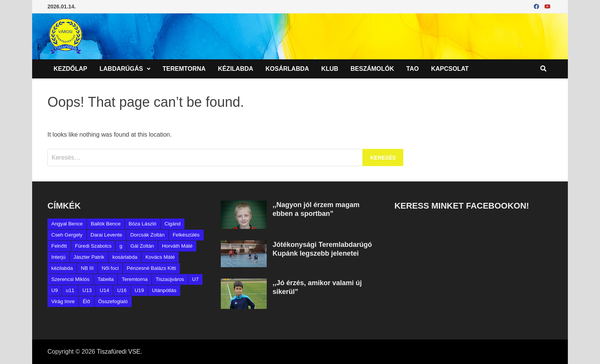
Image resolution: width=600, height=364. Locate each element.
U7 (195, 279)
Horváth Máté (177, 246)
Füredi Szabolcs (93, 246)
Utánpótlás (164, 290)
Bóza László (143, 224)
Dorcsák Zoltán (147, 235)
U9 (55, 290)
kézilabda (62, 268)
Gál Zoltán (142, 246)
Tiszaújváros (170, 279)
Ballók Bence (106, 224)
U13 (87, 290)
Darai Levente (107, 235)
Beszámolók (372, 69)
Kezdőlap (70, 69)
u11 (70, 290)
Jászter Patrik (89, 257)
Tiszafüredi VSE (119, 352)
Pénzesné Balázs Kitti (151, 268)
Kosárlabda (287, 69)
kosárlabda (125, 257)
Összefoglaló (113, 301)
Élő (86, 301)
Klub (330, 69)
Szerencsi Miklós (70, 279)
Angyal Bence (67, 224)
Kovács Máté (160, 257)
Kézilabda (235, 69)
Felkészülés (186, 235)
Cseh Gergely (67, 235)
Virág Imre (63, 301)
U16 (122, 290)
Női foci (110, 268)
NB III (87, 268)
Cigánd (173, 224)
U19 (139, 290)
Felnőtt (59, 246)
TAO (413, 69)
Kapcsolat (450, 69)
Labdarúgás (121, 69)
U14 (104, 290)
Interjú (58, 257)
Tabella (106, 279)
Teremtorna (184, 69)
